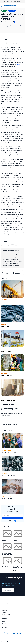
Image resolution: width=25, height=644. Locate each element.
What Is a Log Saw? (7, 376)
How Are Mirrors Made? (9, 453)
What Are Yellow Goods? (8, 302)
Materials (4, 324)
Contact (4, 623)
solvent (22, 175)
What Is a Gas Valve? (7, 351)
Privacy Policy (4, 642)
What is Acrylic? (17, 552)
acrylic (18, 65)
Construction (7, 496)
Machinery (4, 300)
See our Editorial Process (7, 273)
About (4, 621)
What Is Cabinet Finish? (8, 400)
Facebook (5, 630)
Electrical (5, 610)
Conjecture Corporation (15, 640)
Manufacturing (7, 450)
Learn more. (21, 2)
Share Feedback (16, 273)
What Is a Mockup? (8, 499)
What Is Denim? (6, 326)
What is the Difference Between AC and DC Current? (7, 553)
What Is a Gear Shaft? (9, 476)
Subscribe (12, 518)
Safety (4, 612)
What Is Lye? (5, 566)
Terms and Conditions (12, 642)
